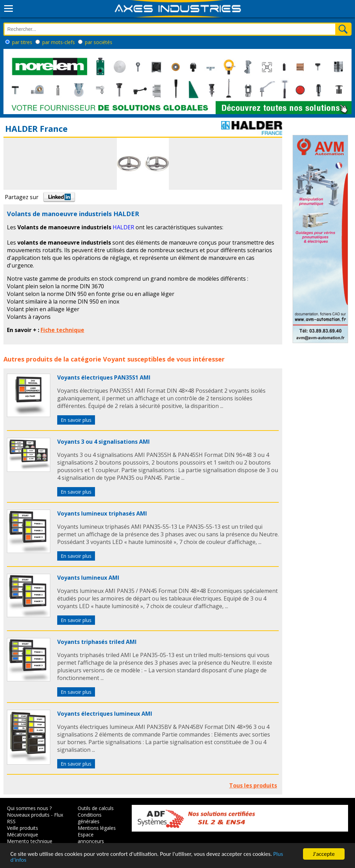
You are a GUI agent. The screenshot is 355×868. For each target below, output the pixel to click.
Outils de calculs (96, 808)
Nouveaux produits (28, 815)
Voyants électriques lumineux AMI (105, 714)
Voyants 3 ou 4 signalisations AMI (103, 442)
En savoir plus (76, 420)
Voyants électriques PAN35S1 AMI (104, 377)
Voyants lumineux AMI (88, 578)
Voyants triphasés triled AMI (97, 642)
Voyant (114, 359)
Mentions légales (97, 828)
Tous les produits (253, 785)
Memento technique (30, 841)
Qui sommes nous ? (29, 808)
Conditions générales (90, 818)
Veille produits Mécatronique (23, 831)
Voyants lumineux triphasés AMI (102, 513)
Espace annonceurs (91, 838)
